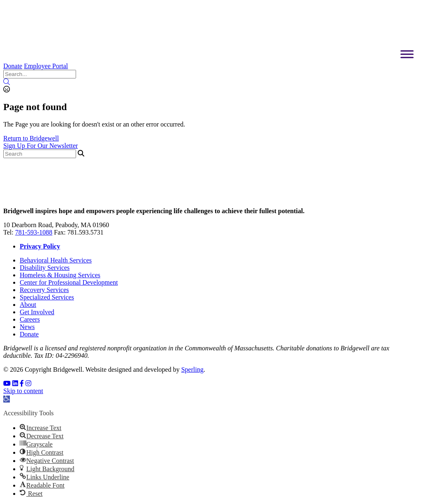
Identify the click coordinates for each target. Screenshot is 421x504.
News (27, 327)
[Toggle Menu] (407, 54)
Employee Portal (46, 66)
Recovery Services (44, 290)
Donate (13, 66)
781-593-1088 (34, 232)
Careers (30, 319)
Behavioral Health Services (56, 260)
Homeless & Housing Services (60, 275)
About (28, 305)
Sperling (192, 369)
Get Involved (37, 312)
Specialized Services (47, 297)
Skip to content (23, 391)
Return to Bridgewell (31, 138)
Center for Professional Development (69, 282)
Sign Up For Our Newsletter (40, 146)
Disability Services (45, 268)
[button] (7, 399)
